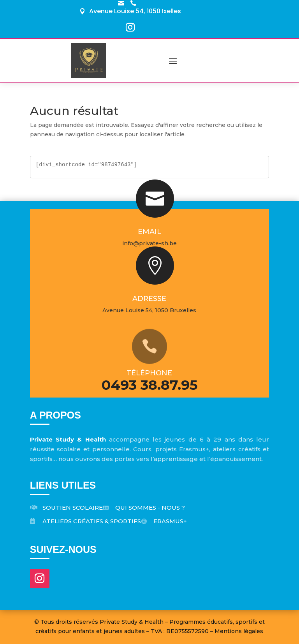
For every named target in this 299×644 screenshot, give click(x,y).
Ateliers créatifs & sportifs (92, 521)
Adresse (149, 299)
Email (149, 232)
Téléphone (149, 373)
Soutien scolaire (73, 508)
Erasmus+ (170, 521)
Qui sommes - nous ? (150, 508)
